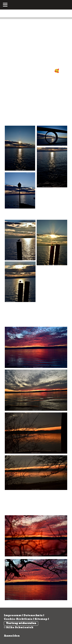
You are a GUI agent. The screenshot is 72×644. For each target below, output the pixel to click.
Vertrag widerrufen (21, 623)
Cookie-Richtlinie (18, 619)
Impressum (13, 615)
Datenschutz (33, 615)
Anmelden (12, 636)
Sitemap (41, 619)
